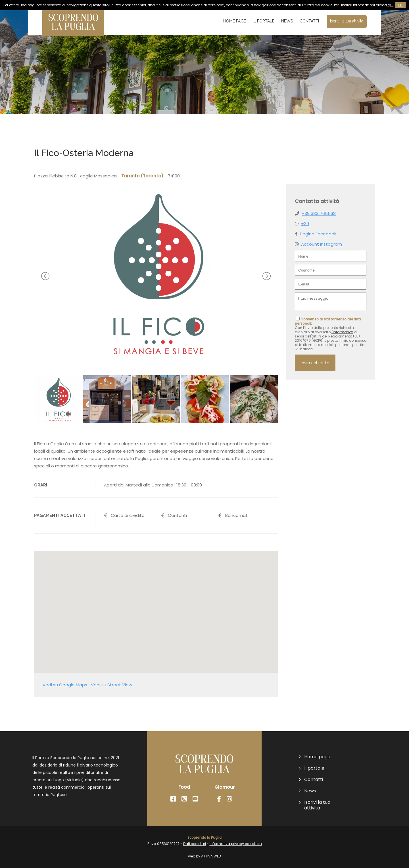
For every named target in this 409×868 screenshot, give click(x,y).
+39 (305, 224)
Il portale (264, 21)
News (287, 21)
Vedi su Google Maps (65, 685)
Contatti (309, 21)
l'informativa (342, 332)
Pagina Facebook (318, 234)
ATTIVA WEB (211, 856)
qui (391, 5)
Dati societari (195, 844)
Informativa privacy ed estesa (236, 844)
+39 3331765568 (319, 213)
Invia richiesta (315, 363)
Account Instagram (322, 244)
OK (400, 5)
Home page (235, 21)
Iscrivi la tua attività (347, 21)
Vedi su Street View (111, 685)
